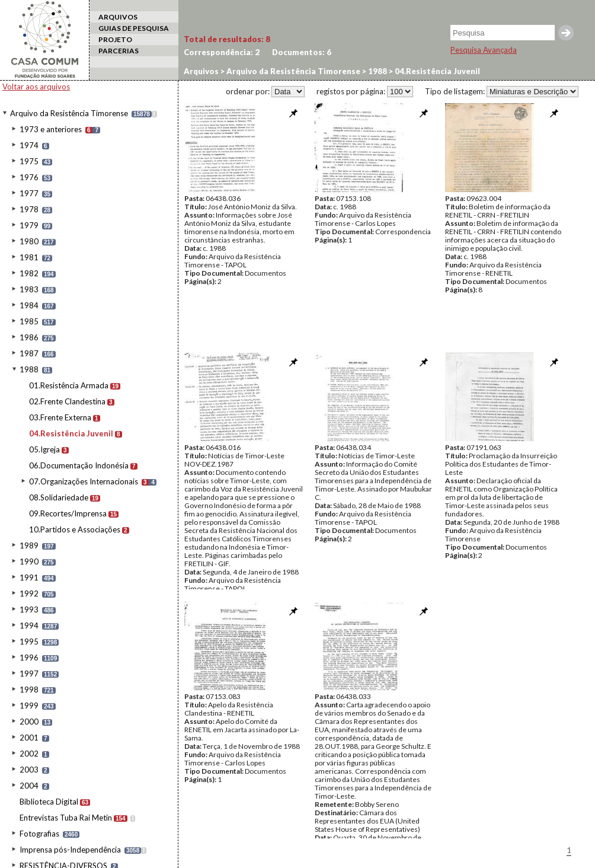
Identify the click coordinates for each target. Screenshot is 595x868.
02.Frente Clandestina (67, 401)
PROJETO (115, 39)
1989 (29, 545)
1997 (29, 674)
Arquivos (201, 71)
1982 (29, 273)
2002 (29, 754)
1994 (29, 626)
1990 (29, 561)
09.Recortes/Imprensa (68, 513)
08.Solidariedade (59, 497)
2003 (29, 770)
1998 (29, 690)
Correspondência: (222, 52)
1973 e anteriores (51, 129)
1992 (29, 593)
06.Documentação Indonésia (79, 465)
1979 (29, 225)
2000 (29, 722)
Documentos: (302, 52)
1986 (29, 337)
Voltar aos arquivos (36, 87)
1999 (29, 706)
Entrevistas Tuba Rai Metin (66, 818)
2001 (29, 738)
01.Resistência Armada (69, 385)
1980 (29, 241)
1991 (29, 577)
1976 (29, 177)
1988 (29, 369)
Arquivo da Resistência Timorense (69, 113)
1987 (29, 353)
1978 (29, 209)
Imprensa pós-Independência (70, 850)
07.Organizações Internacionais (84, 481)
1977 (29, 193)
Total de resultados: (227, 39)
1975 (29, 161)
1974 (29, 145)
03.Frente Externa (60, 417)
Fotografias (39, 834)
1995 (29, 642)
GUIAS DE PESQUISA (134, 28)
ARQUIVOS (118, 17)
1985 (29, 321)
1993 (29, 609)
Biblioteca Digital (49, 802)
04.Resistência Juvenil (71, 433)
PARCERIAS (119, 51)
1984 (29, 305)
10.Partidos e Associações (75, 529)
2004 (29, 786)
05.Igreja (44, 449)
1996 (29, 658)
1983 (29, 289)
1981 (29, 257)
